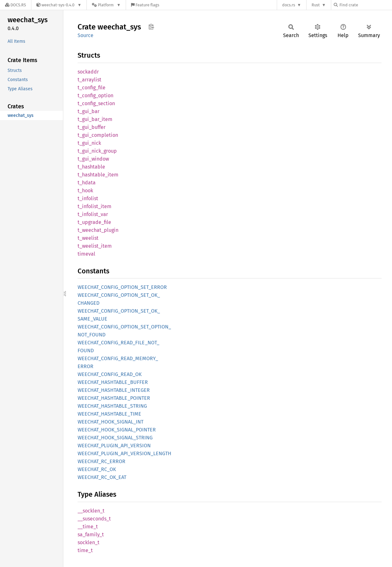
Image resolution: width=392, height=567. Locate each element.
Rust (316, 5)
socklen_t (89, 542)
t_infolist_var (93, 214)
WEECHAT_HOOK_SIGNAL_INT (111, 422)
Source (85, 35)
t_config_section (96, 103)
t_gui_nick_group (97, 151)
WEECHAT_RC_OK (97, 469)
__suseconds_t (94, 519)
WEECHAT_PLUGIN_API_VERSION (114, 446)
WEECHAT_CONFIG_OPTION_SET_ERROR (122, 287)
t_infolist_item (95, 206)
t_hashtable (91, 167)
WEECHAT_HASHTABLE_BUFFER (113, 382)
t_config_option (95, 96)
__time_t (88, 527)
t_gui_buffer (92, 127)
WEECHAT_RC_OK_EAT (102, 477)
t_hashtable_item (98, 175)
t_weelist (88, 238)
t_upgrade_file (94, 222)
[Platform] (106, 5)
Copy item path (151, 27)
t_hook (85, 191)
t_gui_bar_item (95, 119)
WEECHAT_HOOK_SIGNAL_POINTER (117, 430)
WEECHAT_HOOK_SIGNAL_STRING (115, 438)
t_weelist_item (95, 246)
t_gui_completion (98, 135)
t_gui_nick (89, 143)
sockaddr (88, 72)
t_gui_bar (89, 111)
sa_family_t (91, 535)
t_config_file (92, 88)
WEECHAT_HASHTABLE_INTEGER (114, 390)
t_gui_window (93, 159)
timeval (86, 254)
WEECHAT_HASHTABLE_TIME (109, 414)
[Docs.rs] (16, 5)
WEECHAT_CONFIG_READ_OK (110, 374)
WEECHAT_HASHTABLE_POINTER (114, 398)
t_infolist (88, 198)
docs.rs (289, 5)
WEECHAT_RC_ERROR (101, 461)
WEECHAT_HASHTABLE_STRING (112, 406)
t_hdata (87, 183)
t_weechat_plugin (98, 230)
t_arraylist (89, 80)
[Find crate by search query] (365, 5)
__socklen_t (91, 511)
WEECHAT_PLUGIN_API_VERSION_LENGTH (124, 453)
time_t (85, 550)
